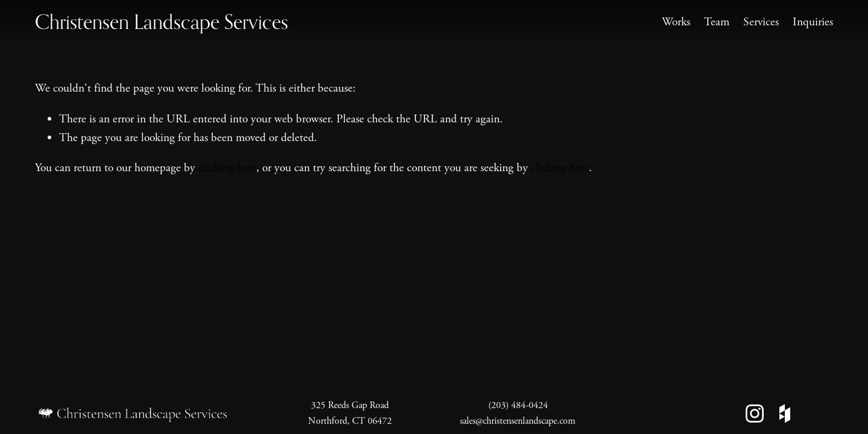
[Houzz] (785, 414)
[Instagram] (755, 414)
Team (717, 22)
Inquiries (813, 22)
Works (676, 22)
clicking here (227, 168)
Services (761, 22)
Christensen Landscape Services (162, 22)
